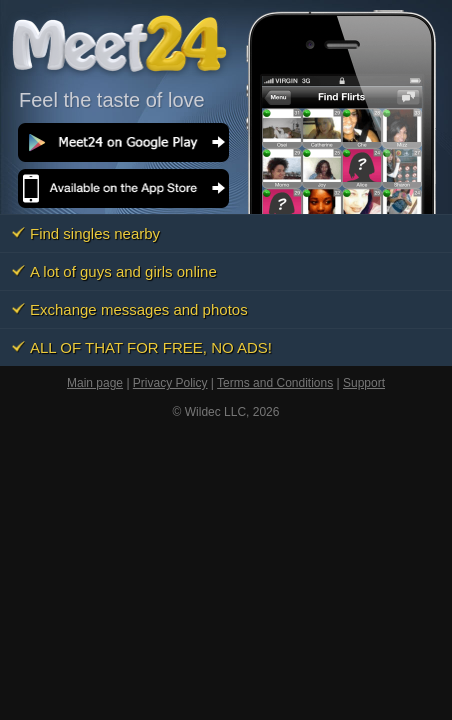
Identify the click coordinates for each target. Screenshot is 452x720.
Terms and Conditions (275, 383)
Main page (95, 383)
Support (364, 383)
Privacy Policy (170, 383)
